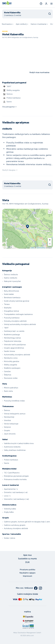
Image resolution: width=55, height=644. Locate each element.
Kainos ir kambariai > (39, 24)
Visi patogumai (10, 107)
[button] (50, 240)
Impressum (27, 576)
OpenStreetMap (41, 248)
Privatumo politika (27, 570)
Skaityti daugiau (10, 170)
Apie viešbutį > (22, 24)
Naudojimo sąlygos (27, 573)
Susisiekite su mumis (27, 559)
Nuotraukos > (8, 24)
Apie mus (27, 555)
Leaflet (32, 248)
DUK (27, 562)
